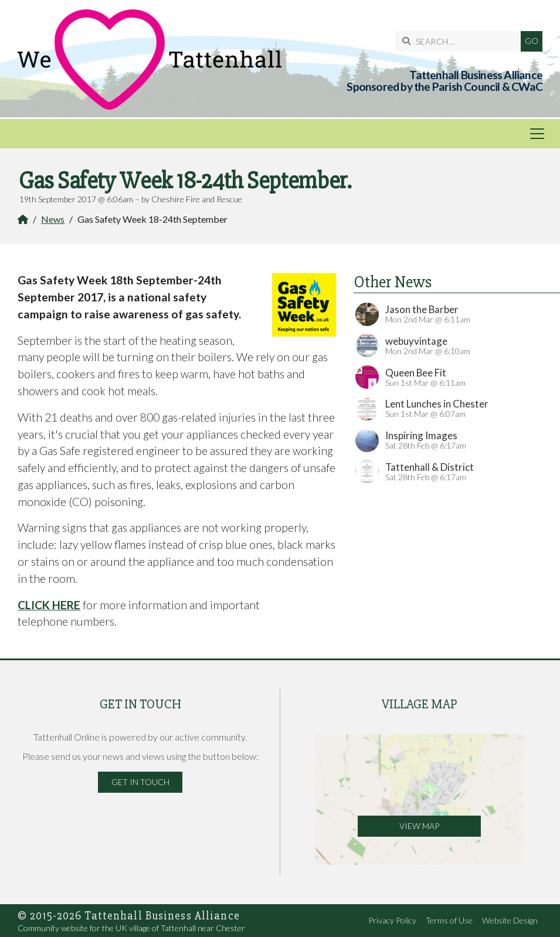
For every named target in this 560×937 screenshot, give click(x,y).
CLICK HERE (49, 605)
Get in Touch (140, 782)
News (53, 219)
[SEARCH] (461, 41)
